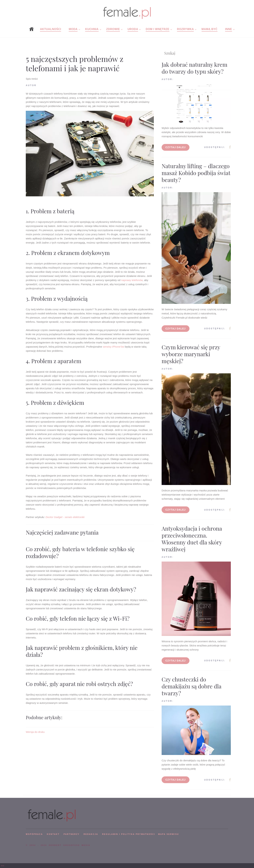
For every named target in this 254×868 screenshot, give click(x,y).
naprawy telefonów (132, 280)
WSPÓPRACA (34, 834)
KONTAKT (53, 834)
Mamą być (210, 29)
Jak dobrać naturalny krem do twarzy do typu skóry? (194, 68)
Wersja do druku (35, 732)
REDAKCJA (91, 834)
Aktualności (51, 29)
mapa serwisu (169, 834)
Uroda (133, 29)
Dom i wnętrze (157, 29)
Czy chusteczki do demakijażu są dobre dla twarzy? (191, 686)
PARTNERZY (71, 834)
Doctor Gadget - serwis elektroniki (65, 517)
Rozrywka (185, 29)
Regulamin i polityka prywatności (129, 834)
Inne (229, 29)
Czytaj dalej (176, 147)
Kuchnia (92, 29)
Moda (73, 29)
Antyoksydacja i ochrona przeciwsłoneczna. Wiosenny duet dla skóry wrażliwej (192, 539)
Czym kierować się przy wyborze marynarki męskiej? (191, 354)
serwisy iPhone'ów (113, 347)
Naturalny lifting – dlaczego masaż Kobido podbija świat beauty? (196, 173)
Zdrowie (113, 29)
